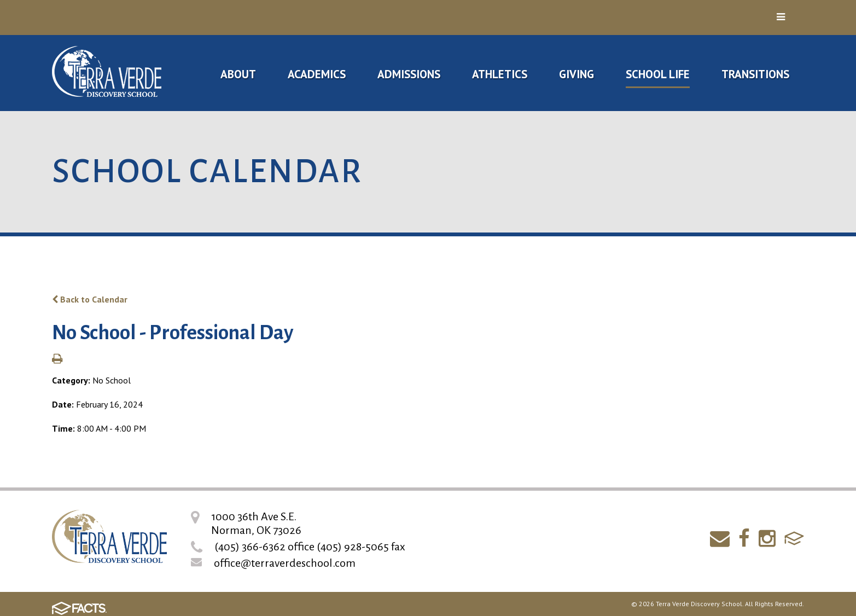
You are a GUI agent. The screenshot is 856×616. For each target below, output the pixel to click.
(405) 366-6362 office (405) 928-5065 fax (310, 547)
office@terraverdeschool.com (285, 563)
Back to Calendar (90, 299)
